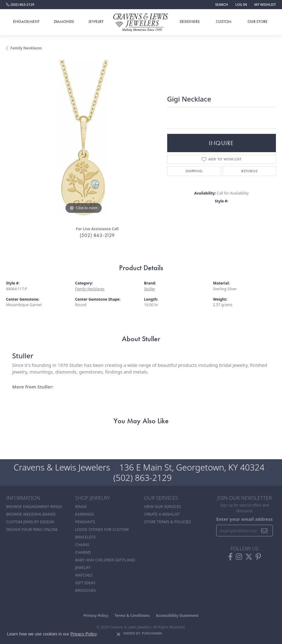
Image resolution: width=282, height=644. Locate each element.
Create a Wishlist (162, 514)
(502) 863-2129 (97, 235)
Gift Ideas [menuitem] (85, 583)
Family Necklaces (26, 48)
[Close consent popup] (118, 634)
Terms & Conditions (132, 615)
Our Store (258, 21)
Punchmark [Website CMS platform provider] (152, 633)
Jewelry (96, 21)
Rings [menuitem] (81, 506)
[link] (20, 5)
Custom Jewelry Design (30, 522)
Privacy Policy (96, 615)
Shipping (194, 171)
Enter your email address (245, 519)
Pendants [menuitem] (85, 522)
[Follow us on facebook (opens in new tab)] (230, 557)
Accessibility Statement (177, 615)
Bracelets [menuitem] (85, 537)
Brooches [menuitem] (86, 590)
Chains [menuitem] (82, 545)
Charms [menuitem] (83, 552)
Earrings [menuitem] (85, 514)
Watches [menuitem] (84, 575)
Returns (249, 171)
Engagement (26, 21)
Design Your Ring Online (32, 529)
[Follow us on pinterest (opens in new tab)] (258, 557)
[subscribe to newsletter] (264, 531)
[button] (221, 5)
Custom (224, 21)
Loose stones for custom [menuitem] (102, 529)
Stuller (150, 289)
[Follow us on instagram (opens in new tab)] (239, 557)
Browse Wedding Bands (31, 514)
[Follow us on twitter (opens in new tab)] (249, 557)
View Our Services (162, 506)
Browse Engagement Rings (34, 506)
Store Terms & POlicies (167, 522)
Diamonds (64, 21)
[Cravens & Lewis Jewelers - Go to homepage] (141, 23)
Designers (190, 21)
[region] (84, 138)
